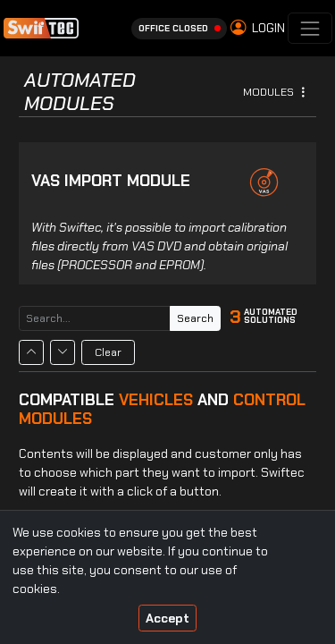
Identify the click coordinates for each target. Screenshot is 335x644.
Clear (108, 352)
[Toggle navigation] (310, 28)
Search (195, 318)
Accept (167, 618)
